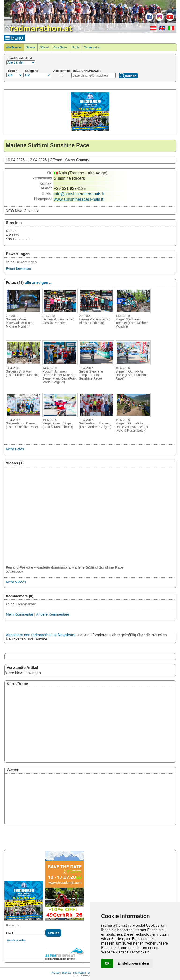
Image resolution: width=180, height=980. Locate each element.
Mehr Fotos (15, 449)
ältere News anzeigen (23, 673)
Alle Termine (14, 47)
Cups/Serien (61, 47)
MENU (14, 38)
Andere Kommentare (53, 614)
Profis (76, 47)
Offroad (44, 47)
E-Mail (9, 933)
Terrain (13, 71)
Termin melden (93, 47)
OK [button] (107, 963)
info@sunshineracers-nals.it (79, 194)
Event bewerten (18, 268)
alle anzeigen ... (39, 283)
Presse (55, 973)
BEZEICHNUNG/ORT (87, 71)
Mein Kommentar (20, 614)
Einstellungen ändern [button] (133, 963)
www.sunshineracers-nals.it (79, 199)
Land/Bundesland (20, 58)
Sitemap (66, 973)
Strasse (31, 47)
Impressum (79, 973)
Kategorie (32, 71)
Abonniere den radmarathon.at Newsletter (41, 635)
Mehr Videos (16, 582)
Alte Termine (62, 71)
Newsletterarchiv (16, 940)
